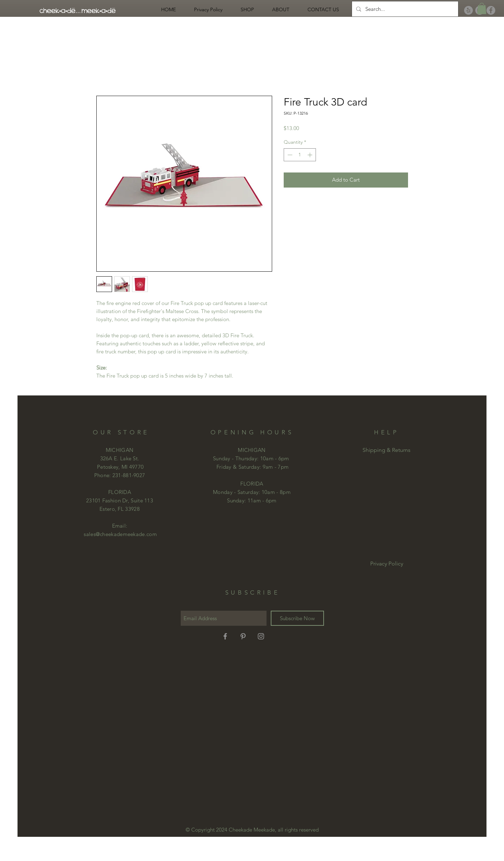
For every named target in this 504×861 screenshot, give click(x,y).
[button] (482, 8)
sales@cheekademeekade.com (120, 534)
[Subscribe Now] (297, 618)
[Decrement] (289, 155)
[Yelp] (468, 10)
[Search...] (404, 9)
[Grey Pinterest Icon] (243, 636)
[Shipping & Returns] (387, 450)
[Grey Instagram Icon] (261, 636)
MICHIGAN (252, 450)
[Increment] (310, 155)
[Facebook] (491, 10)
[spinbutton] (300, 155)
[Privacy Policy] (387, 564)
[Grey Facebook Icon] (225, 636)
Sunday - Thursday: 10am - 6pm (251, 458)
